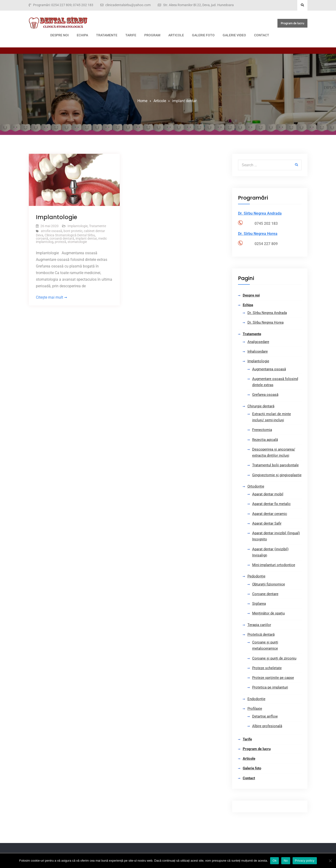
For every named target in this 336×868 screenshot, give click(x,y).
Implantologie (57, 217)
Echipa (82, 35)
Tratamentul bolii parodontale (275, 465)
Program (152, 35)
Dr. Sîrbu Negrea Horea (266, 322)
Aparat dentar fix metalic (271, 504)
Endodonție (256, 699)
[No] (330, 861)
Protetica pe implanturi (270, 687)
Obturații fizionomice (269, 584)
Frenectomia (262, 430)
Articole (176, 35)
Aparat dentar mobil (268, 494)
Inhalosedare (258, 351)
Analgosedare (258, 342)
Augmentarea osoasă (269, 369)
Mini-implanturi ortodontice (274, 565)
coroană (42, 238)
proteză (60, 242)
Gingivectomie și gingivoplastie (277, 475)
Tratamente (107, 35)
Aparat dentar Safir (267, 523)
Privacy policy (305, 861)
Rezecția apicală (265, 440)
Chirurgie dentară (261, 406)
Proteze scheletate (267, 668)
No (286, 861)
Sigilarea (259, 604)
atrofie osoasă (51, 231)
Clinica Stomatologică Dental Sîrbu (70, 235)
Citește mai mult (49, 297)
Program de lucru (292, 23)
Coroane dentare (265, 594)
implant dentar (86, 238)
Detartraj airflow (265, 716)
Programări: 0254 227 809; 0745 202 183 (63, 5)
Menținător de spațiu (268, 613)
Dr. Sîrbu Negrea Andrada (267, 313)
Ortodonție (256, 486)
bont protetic (73, 231)
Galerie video (234, 35)
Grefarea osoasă (265, 395)
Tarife (131, 35)
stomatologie (77, 242)
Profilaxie (255, 709)
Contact (262, 35)
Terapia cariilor (259, 625)
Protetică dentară (261, 634)
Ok (274, 861)
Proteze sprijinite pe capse (273, 678)
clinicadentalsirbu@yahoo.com (128, 5)
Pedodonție (256, 576)
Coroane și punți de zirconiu (274, 658)
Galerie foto (203, 35)
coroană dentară (62, 238)
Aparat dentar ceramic (270, 514)
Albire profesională (267, 726)
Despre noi (60, 35)
